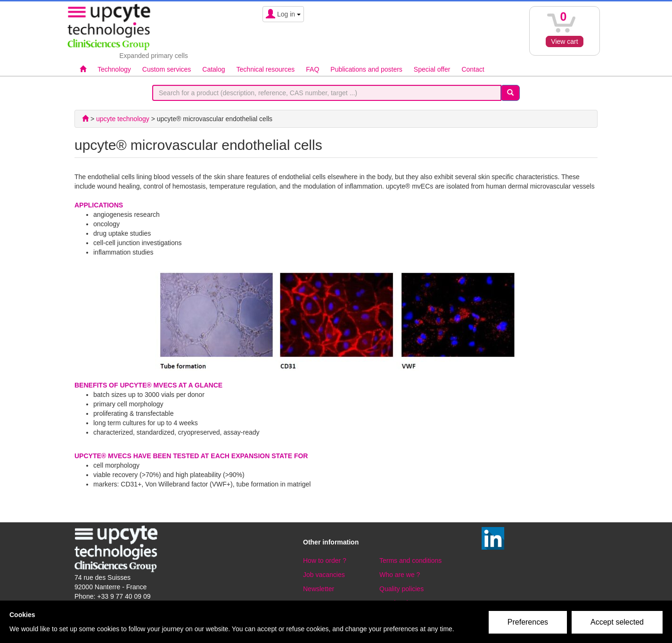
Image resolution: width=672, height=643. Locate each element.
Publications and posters (366, 69)
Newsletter (319, 589)
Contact (473, 69)
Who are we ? (400, 575)
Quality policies (402, 589)
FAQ (312, 69)
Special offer (432, 69)
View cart (564, 41)
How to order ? (325, 561)
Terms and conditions (410, 561)
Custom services (167, 69)
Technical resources (266, 69)
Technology (114, 69)
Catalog (213, 69)
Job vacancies (324, 575)
